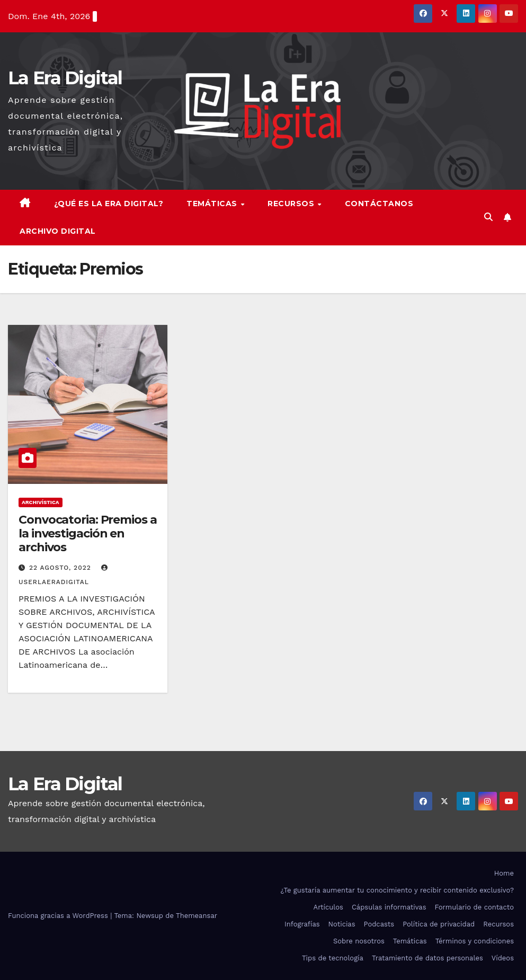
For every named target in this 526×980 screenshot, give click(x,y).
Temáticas (213, 204)
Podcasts (379, 924)
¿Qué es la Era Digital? (109, 204)
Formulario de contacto (474, 907)
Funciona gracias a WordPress (59, 916)
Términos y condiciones (475, 941)
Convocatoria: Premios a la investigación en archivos (88, 534)
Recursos (292, 204)
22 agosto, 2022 (61, 568)
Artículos (328, 907)
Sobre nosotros (359, 941)
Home (504, 873)
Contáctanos (379, 204)
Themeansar (197, 916)
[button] (488, 217)
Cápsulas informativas (389, 907)
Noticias (342, 924)
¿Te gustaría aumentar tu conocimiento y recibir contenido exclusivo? (397, 890)
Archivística (41, 502)
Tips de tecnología (333, 958)
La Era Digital (65, 78)
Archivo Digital (58, 231)
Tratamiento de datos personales (427, 958)
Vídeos (503, 958)
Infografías (302, 924)
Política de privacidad (439, 924)
